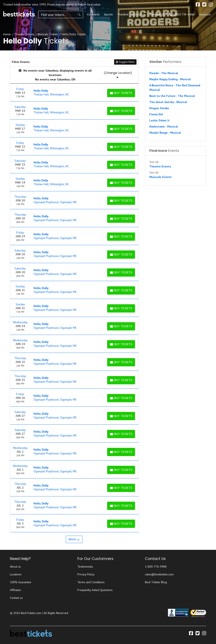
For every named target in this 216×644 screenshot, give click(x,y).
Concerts (91, 14)
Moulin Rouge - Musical (165, 133)
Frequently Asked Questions (95, 590)
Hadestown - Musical (164, 126)
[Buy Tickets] (121, 93)
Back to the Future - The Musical (172, 96)
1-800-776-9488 (156, 567)
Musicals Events (161, 177)
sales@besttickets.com (159, 574)
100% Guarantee (21, 582)
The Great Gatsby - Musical (168, 102)
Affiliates (16, 590)
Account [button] (205, 14)
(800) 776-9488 (182, 14)
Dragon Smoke (159, 108)
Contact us (16, 598)
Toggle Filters (125, 62)
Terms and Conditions (91, 582)
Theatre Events (160, 166)
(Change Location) (118, 75)
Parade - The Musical (164, 73)
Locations (16, 574)
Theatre (120, 14)
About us (15, 567)
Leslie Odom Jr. (160, 120)
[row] (74, 93)
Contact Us (157, 14)
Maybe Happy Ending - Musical (170, 79)
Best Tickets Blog (156, 582)
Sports (106, 14)
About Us (139, 14)
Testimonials (85, 567)
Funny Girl (156, 114)
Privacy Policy (86, 574)
